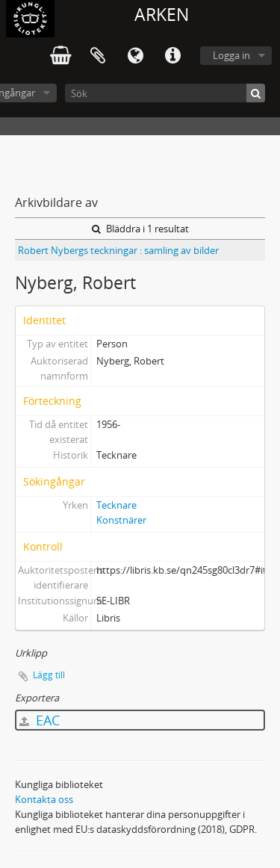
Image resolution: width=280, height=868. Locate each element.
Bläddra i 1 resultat (140, 229)
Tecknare (116, 505)
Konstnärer (121, 520)
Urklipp (98, 56)
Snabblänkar (172, 56)
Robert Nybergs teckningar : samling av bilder (118, 250)
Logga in (231, 55)
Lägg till (49, 675)
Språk (135, 56)
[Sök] (165, 93)
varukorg (60, 56)
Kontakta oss (44, 799)
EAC (40, 720)
